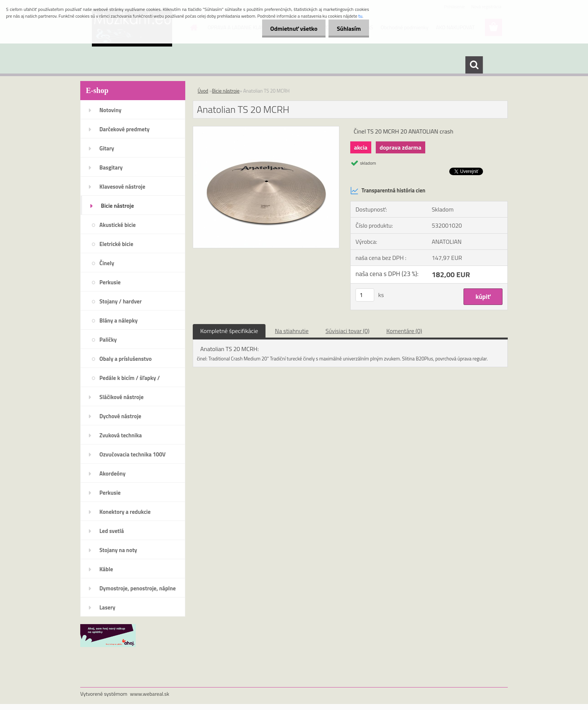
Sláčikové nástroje (121, 397)
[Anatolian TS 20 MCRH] (266, 129)
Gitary (107, 148)
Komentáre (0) (404, 331)
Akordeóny (112, 474)
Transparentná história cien (388, 191)
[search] (474, 65)
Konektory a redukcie (125, 512)
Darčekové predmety (124, 129)
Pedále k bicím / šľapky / (130, 378)
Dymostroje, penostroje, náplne (138, 588)
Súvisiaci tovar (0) (347, 331)
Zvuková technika (121, 435)
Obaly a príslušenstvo (125, 359)
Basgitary (111, 167)
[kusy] (365, 295)
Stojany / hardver (121, 301)
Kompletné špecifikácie (229, 331)
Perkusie (110, 282)
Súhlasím (348, 29)
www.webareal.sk (150, 694)
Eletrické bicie (116, 244)
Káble (106, 569)
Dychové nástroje (120, 416)
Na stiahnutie (292, 331)
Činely (107, 263)
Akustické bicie (118, 225)
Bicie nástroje (117, 206)
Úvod (203, 91)
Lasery (107, 607)
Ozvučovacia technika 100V (133, 454)
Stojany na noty (118, 550)
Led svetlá (112, 531)
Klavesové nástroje (122, 187)
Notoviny (110, 110)
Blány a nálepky (118, 320)
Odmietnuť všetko (290, 29)
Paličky (108, 340)
